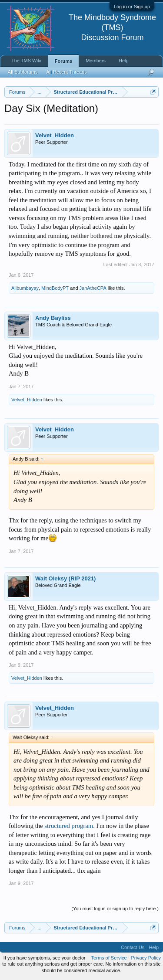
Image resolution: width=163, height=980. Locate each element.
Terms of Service (109, 958)
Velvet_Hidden (55, 135)
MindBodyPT (55, 288)
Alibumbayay (25, 288)
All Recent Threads (66, 72)
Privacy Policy (146, 958)
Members (96, 61)
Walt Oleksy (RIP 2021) (65, 578)
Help (124, 61)
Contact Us (133, 947)
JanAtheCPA (93, 288)
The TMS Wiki (26, 61)
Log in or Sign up (132, 7)
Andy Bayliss (53, 318)
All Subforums (23, 72)
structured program (69, 826)
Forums (63, 61)
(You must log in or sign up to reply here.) (115, 909)
